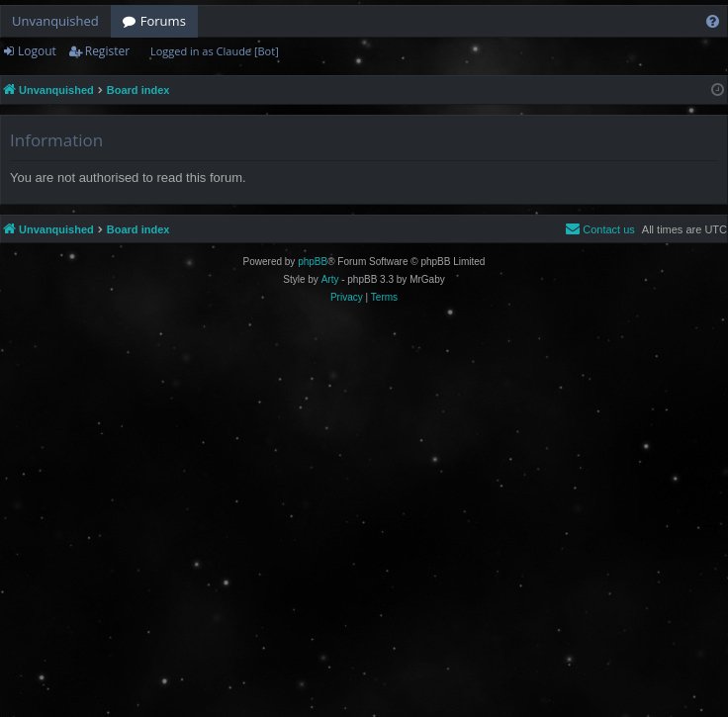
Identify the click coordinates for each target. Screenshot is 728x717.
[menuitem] (713, 21)
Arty (330, 279)
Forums (163, 21)
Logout (37, 51)
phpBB (313, 262)
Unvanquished (55, 21)
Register (107, 51)
